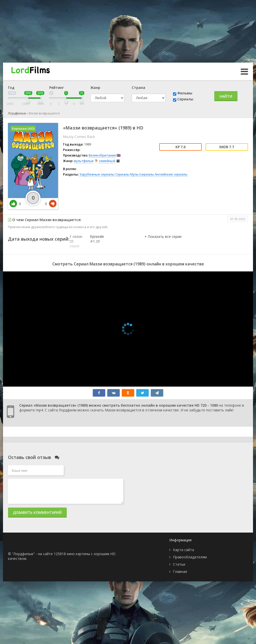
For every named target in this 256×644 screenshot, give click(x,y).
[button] (163, 242)
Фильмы (185, 93)
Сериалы (185, 99)
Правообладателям (190, 557)
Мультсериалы (142, 174)
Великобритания (102, 155)
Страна (138, 88)
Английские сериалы (171, 174)
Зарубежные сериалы (97, 174)
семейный (107, 161)
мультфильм (84, 161)
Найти (226, 96)
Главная (180, 572)
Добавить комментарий (37, 512)
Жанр (95, 88)
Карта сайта (183, 550)
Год (11, 88)
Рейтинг (56, 88)
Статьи (179, 564)
